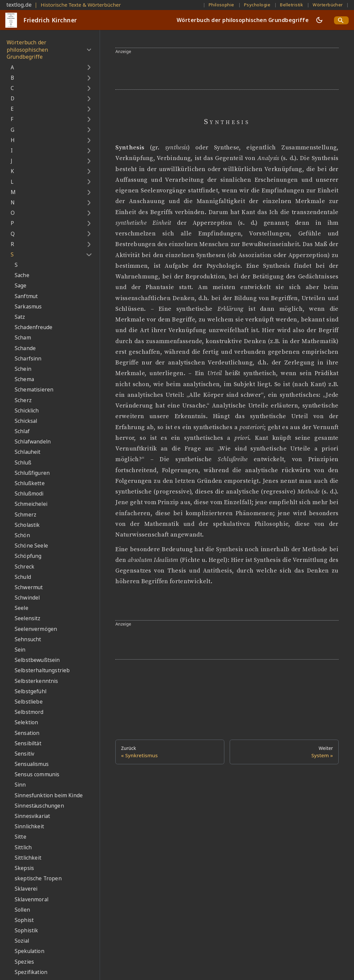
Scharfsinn (28, 359)
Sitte (20, 837)
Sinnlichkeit (29, 826)
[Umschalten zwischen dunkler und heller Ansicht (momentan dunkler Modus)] (319, 20)
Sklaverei (26, 889)
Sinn (20, 785)
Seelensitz (28, 618)
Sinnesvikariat (32, 816)
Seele (21, 608)
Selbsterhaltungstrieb (42, 670)
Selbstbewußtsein (37, 660)
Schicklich (27, 411)
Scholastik (27, 525)
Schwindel (27, 598)
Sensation (27, 733)
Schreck (24, 567)
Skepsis (24, 868)
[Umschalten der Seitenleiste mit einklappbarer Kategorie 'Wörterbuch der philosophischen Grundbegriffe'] (89, 50)
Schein (23, 369)
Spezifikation (31, 972)
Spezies (24, 962)
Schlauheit (28, 452)
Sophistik (26, 930)
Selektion (26, 722)
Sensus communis (37, 774)
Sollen (22, 910)
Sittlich (23, 847)
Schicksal (26, 421)
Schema (24, 379)
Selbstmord (29, 712)
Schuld (23, 577)
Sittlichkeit (28, 858)
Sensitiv (24, 754)
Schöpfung (28, 556)
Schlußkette (30, 483)
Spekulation (29, 951)
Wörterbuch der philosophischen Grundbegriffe (243, 20)
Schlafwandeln (33, 442)
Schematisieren (34, 390)
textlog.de (19, 5)
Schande (25, 348)
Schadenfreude (33, 327)
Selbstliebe (29, 702)
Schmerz (25, 515)
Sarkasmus (28, 307)
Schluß (23, 463)
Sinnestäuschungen (39, 806)
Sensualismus (32, 764)
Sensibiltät (28, 743)
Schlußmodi (29, 494)
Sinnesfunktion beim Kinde (49, 795)
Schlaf (22, 431)
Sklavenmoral (31, 899)
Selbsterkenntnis (36, 681)
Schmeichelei (31, 504)
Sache (22, 275)
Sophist (24, 920)
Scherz (23, 400)
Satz (20, 317)
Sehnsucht (28, 639)
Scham (23, 338)
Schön (22, 535)
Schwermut (29, 587)
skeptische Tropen (38, 878)
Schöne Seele (31, 546)
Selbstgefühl (30, 691)
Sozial (22, 941)
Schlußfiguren (32, 473)
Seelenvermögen (36, 629)
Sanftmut (26, 296)
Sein (20, 650)
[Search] (341, 20)
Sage (21, 286)
